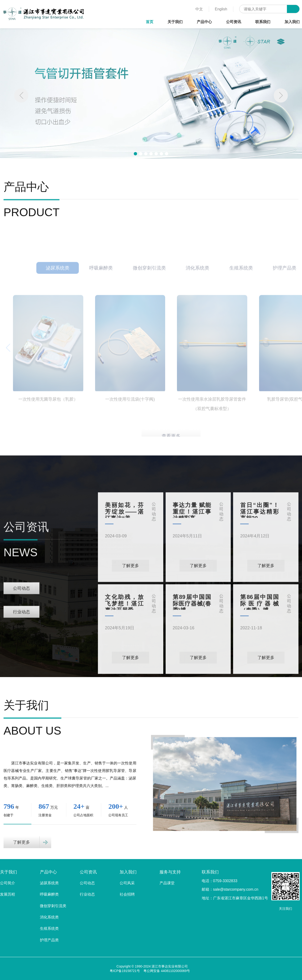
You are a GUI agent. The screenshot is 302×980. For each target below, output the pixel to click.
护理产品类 (49, 940)
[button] (281, 95)
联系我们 (263, 22)
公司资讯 (234, 22)
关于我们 (175, 22)
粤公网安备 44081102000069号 (167, 971)
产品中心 (204, 22)
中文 (199, 9)
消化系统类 (49, 917)
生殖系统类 (49, 928)
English (221, 9)
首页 (150, 22)
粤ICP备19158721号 (125, 971)
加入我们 (292, 22)
